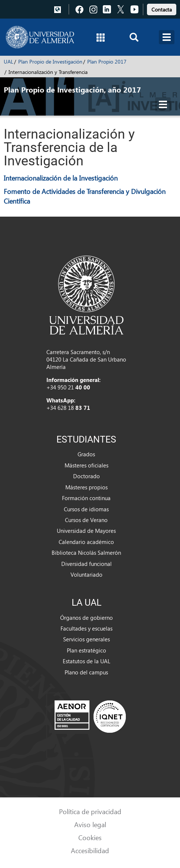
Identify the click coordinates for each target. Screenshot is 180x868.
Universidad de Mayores (86, 531)
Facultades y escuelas (86, 628)
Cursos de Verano (86, 520)
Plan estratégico (86, 650)
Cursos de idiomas (86, 509)
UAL (9, 61)
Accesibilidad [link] (90, 850)
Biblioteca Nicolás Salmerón (86, 553)
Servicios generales (86, 639)
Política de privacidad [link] (90, 811)
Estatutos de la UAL (86, 661)
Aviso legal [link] (90, 824)
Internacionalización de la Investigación (61, 178)
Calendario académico (86, 542)
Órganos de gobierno (86, 618)
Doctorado (86, 476)
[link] (162, 8)
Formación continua (86, 498)
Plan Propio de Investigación (50, 61)
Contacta (162, 9)
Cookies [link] (90, 837)
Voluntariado (86, 574)
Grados (86, 454)
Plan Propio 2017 (107, 61)
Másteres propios (86, 487)
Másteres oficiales (86, 465)
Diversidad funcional (86, 564)
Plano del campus (86, 672)
